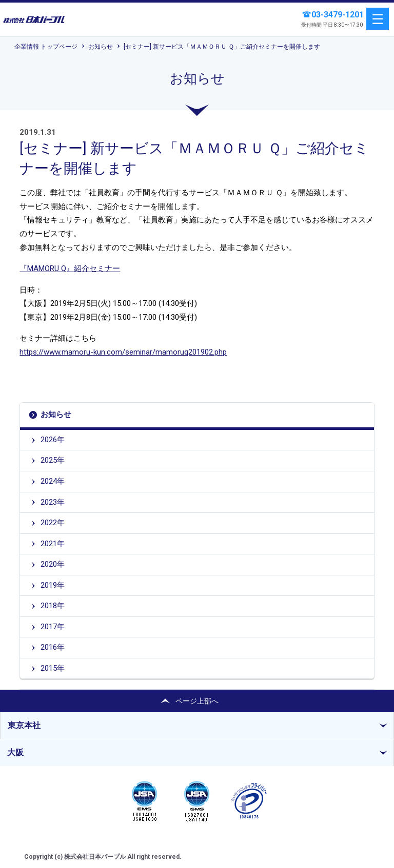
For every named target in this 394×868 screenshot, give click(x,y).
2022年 (53, 523)
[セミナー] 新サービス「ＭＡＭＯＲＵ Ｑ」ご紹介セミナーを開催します (222, 47)
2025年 (53, 460)
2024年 (53, 481)
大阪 (15, 752)
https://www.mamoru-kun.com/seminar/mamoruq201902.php (123, 352)
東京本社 (24, 725)
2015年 (53, 668)
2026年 (53, 440)
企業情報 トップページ (46, 47)
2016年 (53, 647)
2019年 (53, 585)
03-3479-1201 (338, 15)
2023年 (53, 502)
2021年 (53, 544)
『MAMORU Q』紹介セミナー (70, 268)
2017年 (53, 627)
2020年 (53, 564)
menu (378, 19)
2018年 (53, 606)
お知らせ (101, 47)
